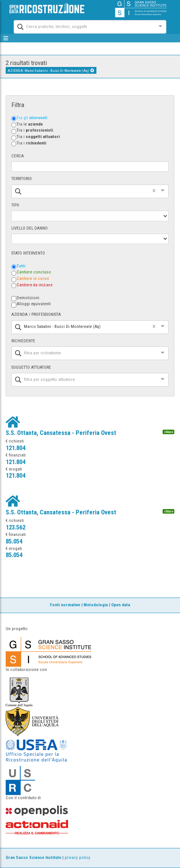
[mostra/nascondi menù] (6, 38)
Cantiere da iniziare (35, 285)
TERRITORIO (22, 179)
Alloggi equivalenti (34, 304)
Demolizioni (28, 298)
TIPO (15, 205)
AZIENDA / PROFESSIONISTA (36, 314)
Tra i (35, 130)
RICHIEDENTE (23, 341)
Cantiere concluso (34, 272)
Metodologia (96, 605)
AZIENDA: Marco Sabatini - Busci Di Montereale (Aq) (51, 71)
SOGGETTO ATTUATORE (31, 367)
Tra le (30, 124)
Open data (121, 605)
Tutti (21, 266)
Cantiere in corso (33, 279)
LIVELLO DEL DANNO (29, 228)
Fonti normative (65, 605)
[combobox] (83, 26)
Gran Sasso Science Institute (33, 858)
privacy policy (78, 858)
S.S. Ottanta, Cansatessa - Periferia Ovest (61, 433)
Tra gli (32, 118)
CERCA (18, 156)
